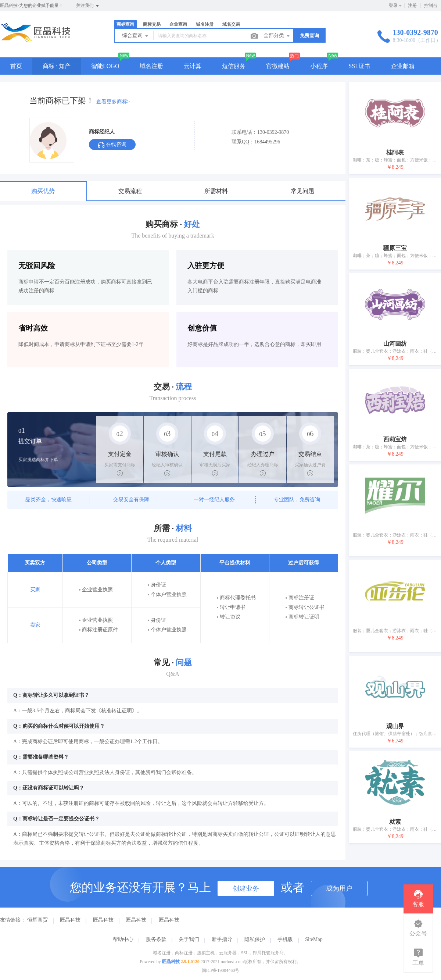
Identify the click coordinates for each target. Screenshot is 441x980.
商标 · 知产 (57, 66)
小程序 (319, 66)
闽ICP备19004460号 (221, 970)
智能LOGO (105, 66)
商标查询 (125, 24)
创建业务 (246, 888)
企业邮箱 (403, 66)
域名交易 (231, 24)
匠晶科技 (70, 920)
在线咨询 (112, 145)
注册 (412, 6)
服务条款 (156, 939)
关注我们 (88, 6)
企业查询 (178, 24)
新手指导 (222, 939)
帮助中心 (123, 939)
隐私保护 (255, 939)
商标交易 (152, 24)
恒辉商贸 (37, 920)
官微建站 (278, 66)
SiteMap (314, 939)
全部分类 (277, 36)
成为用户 (339, 888)
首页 (16, 66)
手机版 (285, 939)
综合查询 (136, 36)
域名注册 (205, 24)
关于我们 (189, 939)
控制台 (431, 6)
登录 (393, 6)
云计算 (193, 66)
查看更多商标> (113, 102)
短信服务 (234, 66)
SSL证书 (359, 66)
